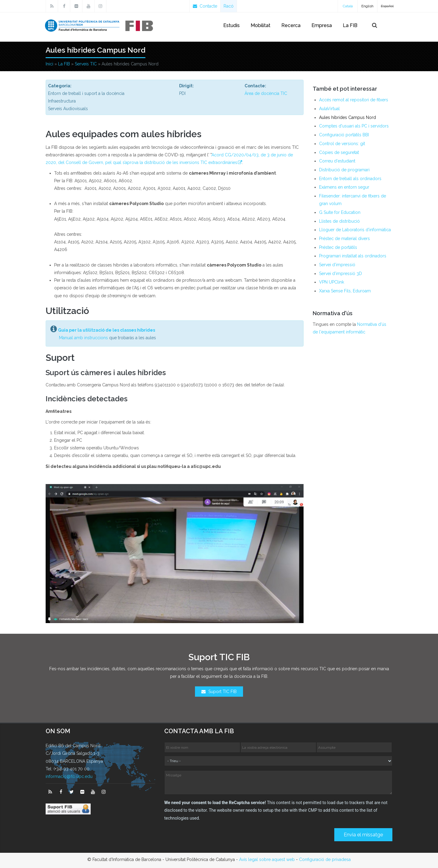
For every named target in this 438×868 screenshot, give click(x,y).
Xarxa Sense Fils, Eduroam (345, 291)
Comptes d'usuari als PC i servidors (354, 126)
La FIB (350, 25)
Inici (49, 64)
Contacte (205, 6)
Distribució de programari (344, 170)
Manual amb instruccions (80, 338)
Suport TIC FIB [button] (219, 692)
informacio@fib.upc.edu (69, 776)
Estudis (231, 25)
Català (348, 6)
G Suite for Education (340, 212)
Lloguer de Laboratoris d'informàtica (355, 230)
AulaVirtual (329, 109)
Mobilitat (261, 25)
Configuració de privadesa (325, 859)
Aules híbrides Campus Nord (348, 117)
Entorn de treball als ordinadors (350, 179)
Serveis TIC (86, 64)
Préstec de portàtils (338, 247)
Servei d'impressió (337, 265)
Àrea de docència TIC (266, 93)
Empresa (322, 25)
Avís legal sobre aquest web (267, 859)
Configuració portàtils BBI (344, 135)
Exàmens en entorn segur (344, 187)
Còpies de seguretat (339, 152)
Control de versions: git (342, 144)
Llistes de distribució (339, 221)
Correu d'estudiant (337, 161)
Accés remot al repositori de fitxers (354, 100)
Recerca (291, 25)
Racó (229, 6)
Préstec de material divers (344, 239)
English (367, 6)
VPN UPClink (332, 282)
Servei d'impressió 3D (341, 274)
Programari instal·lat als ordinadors (353, 256)
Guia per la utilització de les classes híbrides (104, 330)
